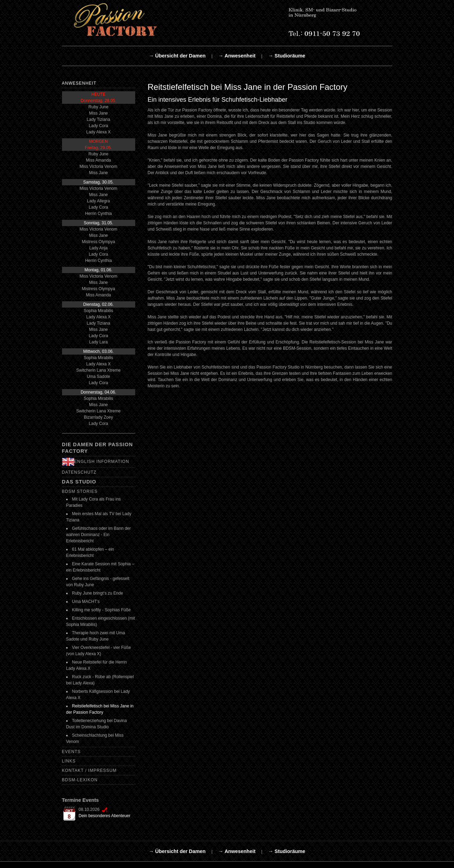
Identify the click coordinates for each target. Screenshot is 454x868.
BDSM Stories (80, 491)
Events (71, 752)
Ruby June (98, 107)
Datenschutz (79, 472)
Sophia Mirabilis (98, 311)
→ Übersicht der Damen (177, 56)
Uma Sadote (98, 377)
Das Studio (79, 482)
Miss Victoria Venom (98, 166)
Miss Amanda (98, 160)
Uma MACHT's (86, 602)
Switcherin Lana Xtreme (98, 370)
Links (69, 761)
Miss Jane (98, 113)
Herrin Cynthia (98, 214)
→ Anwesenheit (237, 56)
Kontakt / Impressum (89, 770)
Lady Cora (98, 126)
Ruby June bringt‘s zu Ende (98, 593)
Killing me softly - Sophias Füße (102, 610)
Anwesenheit (79, 83)
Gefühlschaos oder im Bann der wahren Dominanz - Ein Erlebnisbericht (99, 535)
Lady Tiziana (98, 119)
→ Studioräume (287, 56)
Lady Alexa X (98, 132)
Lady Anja (98, 248)
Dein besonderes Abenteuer (105, 816)
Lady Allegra (98, 201)
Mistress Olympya (98, 242)
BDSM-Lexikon (80, 780)
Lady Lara (98, 342)
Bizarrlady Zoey (98, 417)
